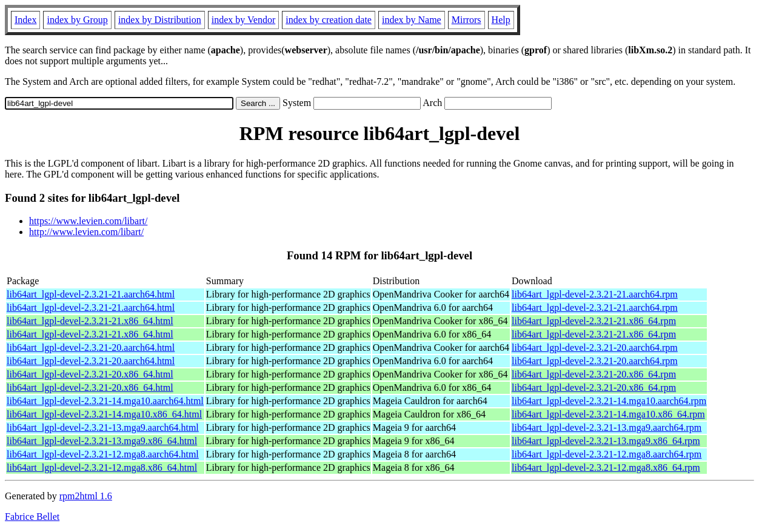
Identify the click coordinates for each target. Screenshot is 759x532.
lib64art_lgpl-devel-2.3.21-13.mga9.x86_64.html (102, 441)
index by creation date (329, 20)
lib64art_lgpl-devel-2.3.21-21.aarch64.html (91, 294)
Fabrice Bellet (32, 517)
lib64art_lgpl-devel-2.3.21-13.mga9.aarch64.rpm (607, 427)
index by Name (412, 20)
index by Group (77, 20)
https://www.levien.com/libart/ (88, 221)
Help (501, 20)
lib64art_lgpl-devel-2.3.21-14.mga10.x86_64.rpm (608, 414)
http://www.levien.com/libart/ (86, 232)
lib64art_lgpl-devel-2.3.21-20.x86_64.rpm (594, 374)
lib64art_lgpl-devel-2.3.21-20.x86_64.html (90, 374)
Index (25, 20)
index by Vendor (243, 20)
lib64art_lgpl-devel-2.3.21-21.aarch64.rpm (595, 294)
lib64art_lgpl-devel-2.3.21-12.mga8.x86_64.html (102, 467)
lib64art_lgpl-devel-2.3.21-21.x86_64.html (90, 321)
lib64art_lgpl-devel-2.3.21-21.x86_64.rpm (594, 321)
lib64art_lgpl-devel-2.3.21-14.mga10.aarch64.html (105, 401)
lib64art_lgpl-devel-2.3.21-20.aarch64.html (91, 347)
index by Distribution (160, 20)
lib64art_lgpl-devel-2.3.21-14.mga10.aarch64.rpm (609, 401)
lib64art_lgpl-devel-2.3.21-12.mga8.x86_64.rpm (606, 467)
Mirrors (466, 20)
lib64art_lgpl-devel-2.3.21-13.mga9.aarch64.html (103, 427)
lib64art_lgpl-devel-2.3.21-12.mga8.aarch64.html (103, 454)
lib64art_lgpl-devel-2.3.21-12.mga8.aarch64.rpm (607, 454)
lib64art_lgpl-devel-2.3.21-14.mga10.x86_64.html (104, 414)
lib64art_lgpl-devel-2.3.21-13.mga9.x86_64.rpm (606, 441)
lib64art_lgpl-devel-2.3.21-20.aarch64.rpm (595, 347)
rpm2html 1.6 (86, 496)
